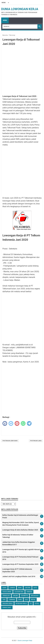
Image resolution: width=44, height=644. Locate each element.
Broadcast (35, 596)
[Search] (20, 27)
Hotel (37, 604)
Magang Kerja (8, 604)
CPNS (20, 600)
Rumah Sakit (7, 607)
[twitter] (11, 423)
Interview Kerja (21, 604)
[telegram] (29, 423)
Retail (33, 600)
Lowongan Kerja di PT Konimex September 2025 (20, 564)
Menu (5, 20)
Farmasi (29, 592)
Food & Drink (7, 592)
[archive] (9, 504)
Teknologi (6, 596)
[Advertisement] (22, 71)
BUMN (4, 588)
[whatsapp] (23, 423)
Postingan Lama (36, 441)
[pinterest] (17, 423)
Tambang (12, 600)
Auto (35, 588)
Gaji (26, 600)
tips (4, 600)
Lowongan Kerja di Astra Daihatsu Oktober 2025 (20, 530)
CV (31, 604)
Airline (15, 596)
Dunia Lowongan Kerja (20, 9)
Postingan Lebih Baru (10, 441)
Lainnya (12, 588)
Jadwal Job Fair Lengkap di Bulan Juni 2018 (19, 576)
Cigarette (24, 596)
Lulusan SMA (19, 592)
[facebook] (5, 423)
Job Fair (28, 588)
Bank (20, 588)
